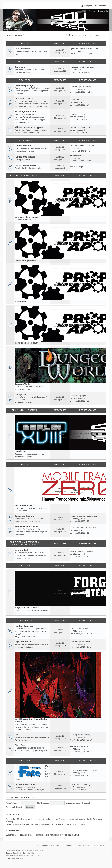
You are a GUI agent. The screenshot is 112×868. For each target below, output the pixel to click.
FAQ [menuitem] (6, 30)
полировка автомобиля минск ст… (84, 528)
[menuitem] (69, 35)
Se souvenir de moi (15, 807)
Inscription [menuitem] (87, 6)
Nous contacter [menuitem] (57, 845)
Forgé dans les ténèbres (27, 608)
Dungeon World (22, 384)
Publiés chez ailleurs (25, 157)
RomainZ (77, 436)
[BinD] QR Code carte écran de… (83, 146)
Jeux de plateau (24, 621)
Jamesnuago (78, 89)
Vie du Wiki (20, 302)
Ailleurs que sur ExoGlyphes (29, 127)
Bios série (20, 745)
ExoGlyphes (24, 80)
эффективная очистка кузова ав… (84, 366)
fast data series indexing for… (82, 114)
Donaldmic (75, 835)
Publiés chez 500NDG (25, 146)
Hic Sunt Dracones (24, 626)
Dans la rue (20, 451)
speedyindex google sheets (81, 396)
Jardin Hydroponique (25, 112)
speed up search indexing (80, 735)
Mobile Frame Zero (24, 505)
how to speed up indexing (80, 785)
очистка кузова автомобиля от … (83, 629)
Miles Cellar (30, 853)
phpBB (18, 850)
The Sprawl (20, 394)
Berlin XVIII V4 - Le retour (24, 410)
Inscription (28, 797)
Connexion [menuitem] (100, 6)
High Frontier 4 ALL (24, 642)
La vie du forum (22, 49)
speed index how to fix (79, 322)
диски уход (75, 240)
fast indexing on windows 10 (81, 87)
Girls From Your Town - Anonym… (83, 433)
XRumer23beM (79, 200)
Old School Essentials (26, 785)
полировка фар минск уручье (82, 488)
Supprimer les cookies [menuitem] (75, 845)
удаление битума (77, 589)
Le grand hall (21, 550)
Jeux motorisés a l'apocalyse (24, 176)
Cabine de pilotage (24, 85)
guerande (77, 148)
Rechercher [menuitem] (16, 30)
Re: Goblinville (76, 156)
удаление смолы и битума (81, 688)
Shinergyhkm (78, 102)
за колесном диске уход (80, 746)
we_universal (14, 856)
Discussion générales (25, 165)
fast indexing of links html (80, 642)
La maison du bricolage (26, 217)
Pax (16, 735)
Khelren (29, 402)
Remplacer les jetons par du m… (83, 67)
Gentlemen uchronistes (26, 526)
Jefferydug (77, 51)
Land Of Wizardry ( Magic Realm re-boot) (31, 720)
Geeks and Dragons (24, 516)
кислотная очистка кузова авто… (83, 516)
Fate (48, 766)
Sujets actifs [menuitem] (103, 11)
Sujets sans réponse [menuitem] (87, 11)
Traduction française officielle (15, 853)
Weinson (76, 70)
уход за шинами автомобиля (82, 551)
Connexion (12, 797)
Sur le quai (20, 67)
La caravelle (24, 62)
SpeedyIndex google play (80, 127)
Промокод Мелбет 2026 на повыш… (85, 49)
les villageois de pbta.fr (26, 343)
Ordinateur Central (24, 99)
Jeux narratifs (24, 140)
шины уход (75, 100)
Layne (75, 158)
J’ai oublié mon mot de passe (77, 803)
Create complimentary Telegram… (83, 198)
